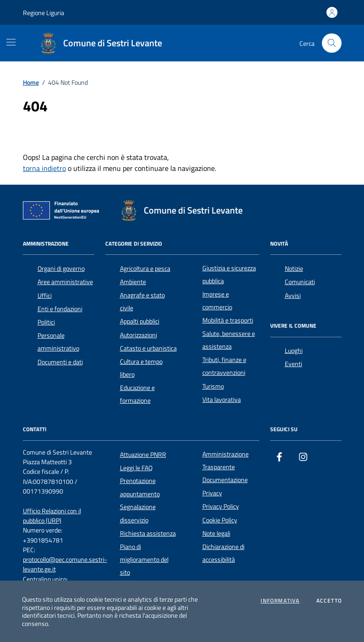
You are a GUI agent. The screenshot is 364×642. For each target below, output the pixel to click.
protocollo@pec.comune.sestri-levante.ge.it (65, 565)
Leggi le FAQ (136, 468)
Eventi (293, 364)
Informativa (280, 601)
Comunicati (300, 282)
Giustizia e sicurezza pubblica (229, 274)
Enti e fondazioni (60, 309)
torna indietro (44, 168)
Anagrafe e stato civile (142, 302)
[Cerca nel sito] (332, 43)
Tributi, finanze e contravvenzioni (224, 366)
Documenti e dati (60, 362)
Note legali (216, 533)
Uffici (45, 296)
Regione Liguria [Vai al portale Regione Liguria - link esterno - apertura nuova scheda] (43, 13)
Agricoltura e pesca (145, 269)
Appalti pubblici (140, 321)
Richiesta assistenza (148, 533)
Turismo (213, 386)
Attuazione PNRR (143, 455)
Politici (46, 322)
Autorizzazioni (139, 335)
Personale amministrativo (58, 342)
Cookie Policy (220, 520)
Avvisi (293, 296)
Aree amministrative (65, 282)
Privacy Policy (221, 506)
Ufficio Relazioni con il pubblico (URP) (52, 516)
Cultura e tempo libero (141, 368)
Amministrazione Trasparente (225, 461)
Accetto (329, 601)
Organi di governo (61, 269)
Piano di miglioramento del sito (144, 560)
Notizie (294, 269)
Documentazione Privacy (225, 486)
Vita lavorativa (222, 400)
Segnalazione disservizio (138, 513)
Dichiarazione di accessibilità (223, 553)
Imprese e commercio (217, 301)
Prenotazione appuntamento (140, 487)
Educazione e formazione (137, 394)
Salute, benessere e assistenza (229, 340)
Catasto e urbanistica (148, 348)
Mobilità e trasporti (228, 320)
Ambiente (133, 282)
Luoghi (294, 351)
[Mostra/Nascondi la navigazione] (11, 42)
